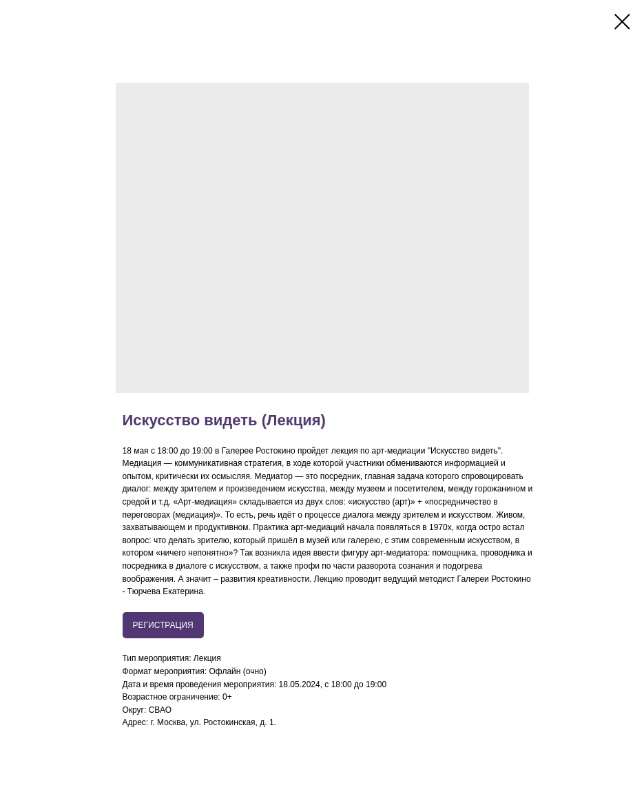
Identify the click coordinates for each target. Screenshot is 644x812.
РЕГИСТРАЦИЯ (163, 625)
